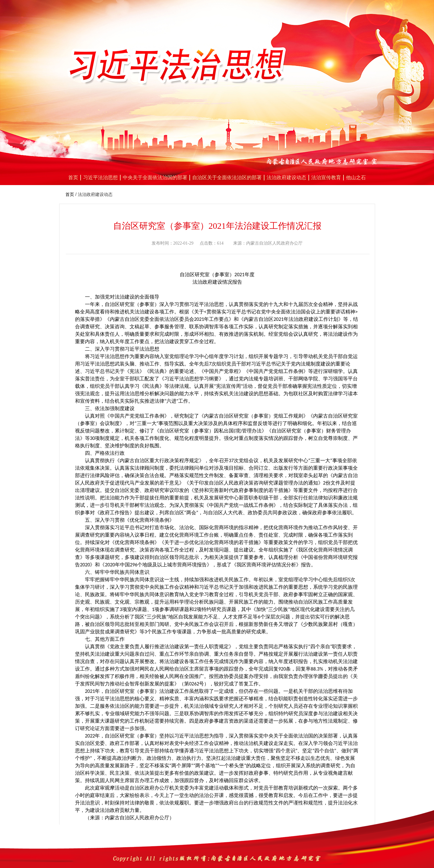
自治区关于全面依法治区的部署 (227, 177)
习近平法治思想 (100, 177)
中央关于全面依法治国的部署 (155, 177)
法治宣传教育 (326, 177)
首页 (73, 177)
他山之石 (356, 177)
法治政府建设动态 (286, 177)
